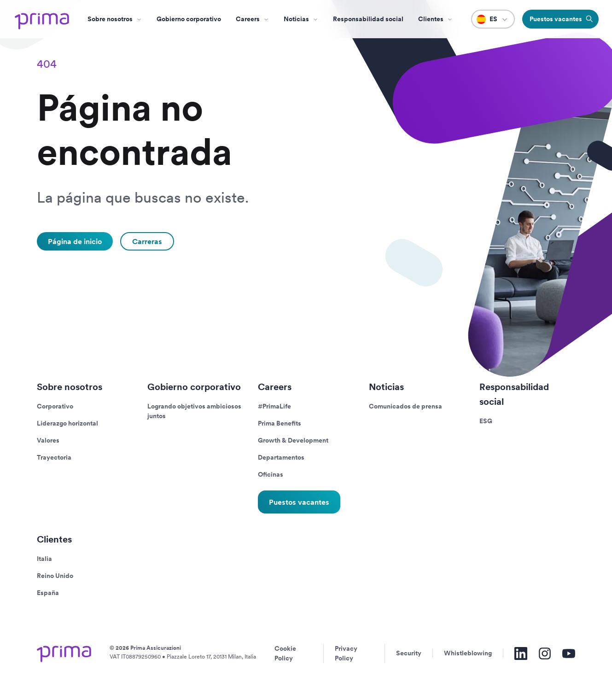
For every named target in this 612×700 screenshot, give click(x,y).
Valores (48, 440)
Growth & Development (293, 440)
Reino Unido (55, 576)
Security (409, 653)
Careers (248, 19)
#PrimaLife (274, 406)
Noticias (296, 19)
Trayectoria (54, 457)
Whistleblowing (468, 653)
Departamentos (281, 457)
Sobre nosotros (110, 19)
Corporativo (55, 406)
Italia (44, 559)
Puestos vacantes (299, 502)
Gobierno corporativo (189, 19)
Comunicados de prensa (405, 406)
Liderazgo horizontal (67, 423)
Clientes (431, 19)
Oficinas (271, 474)
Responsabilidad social (368, 19)
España (48, 593)
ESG (486, 421)
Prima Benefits (280, 423)
